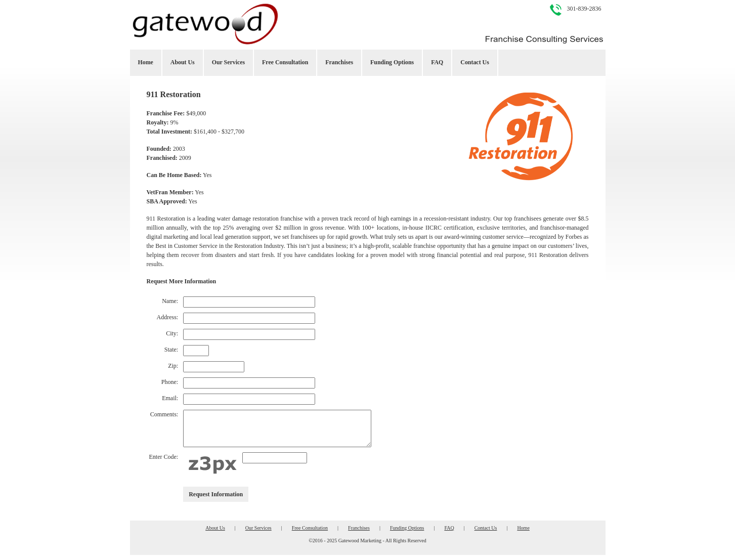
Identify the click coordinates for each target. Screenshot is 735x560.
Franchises (339, 62)
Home (146, 62)
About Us (183, 62)
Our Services (228, 62)
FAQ (437, 62)
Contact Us (474, 62)
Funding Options (392, 62)
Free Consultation (285, 62)
